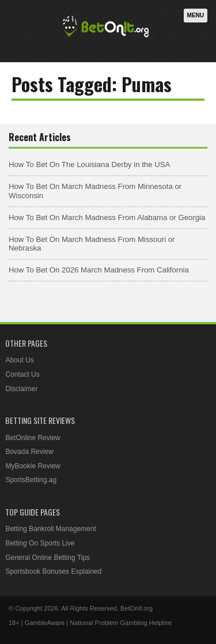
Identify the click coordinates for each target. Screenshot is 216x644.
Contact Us (22, 374)
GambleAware (45, 623)
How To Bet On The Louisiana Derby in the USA (89, 164)
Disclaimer (21, 389)
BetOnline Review (33, 438)
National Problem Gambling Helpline (121, 623)
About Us (19, 360)
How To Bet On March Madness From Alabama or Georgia (107, 217)
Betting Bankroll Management (50, 529)
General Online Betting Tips (48, 558)
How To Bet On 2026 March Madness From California (99, 270)
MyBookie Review (33, 466)
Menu (196, 15)
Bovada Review (29, 452)
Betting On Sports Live (40, 543)
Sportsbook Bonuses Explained (53, 571)
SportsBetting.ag (31, 480)
